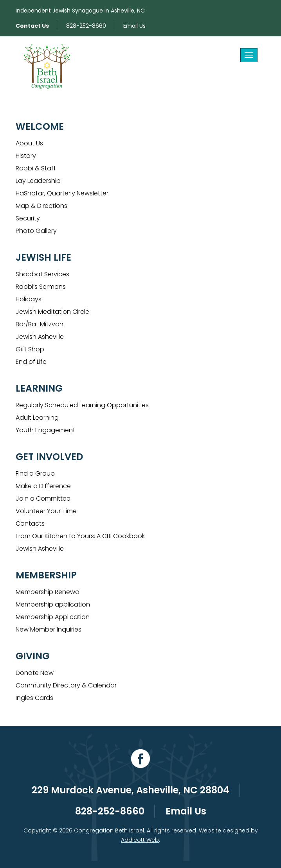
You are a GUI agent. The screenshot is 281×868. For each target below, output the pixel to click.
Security (28, 218)
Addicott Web (140, 840)
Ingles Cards (34, 698)
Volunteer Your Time (46, 511)
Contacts (30, 523)
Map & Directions (41, 206)
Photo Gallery (36, 231)
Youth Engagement (45, 430)
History (26, 156)
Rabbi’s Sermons (41, 287)
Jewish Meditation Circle (52, 312)
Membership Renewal (48, 592)
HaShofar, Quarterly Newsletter (62, 193)
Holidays (29, 299)
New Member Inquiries (49, 629)
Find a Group (35, 473)
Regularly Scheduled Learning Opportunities (82, 405)
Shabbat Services (42, 274)
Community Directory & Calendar (66, 685)
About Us (29, 143)
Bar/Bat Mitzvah (40, 324)
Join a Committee (43, 498)
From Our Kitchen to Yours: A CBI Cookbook (80, 536)
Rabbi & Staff (36, 168)
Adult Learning (37, 418)
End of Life (31, 362)
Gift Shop (30, 349)
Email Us (134, 26)
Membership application (53, 604)
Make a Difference (43, 486)
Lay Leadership (38, 181)
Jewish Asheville (40, 337)
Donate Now (35, 673)
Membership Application (53, 617)
